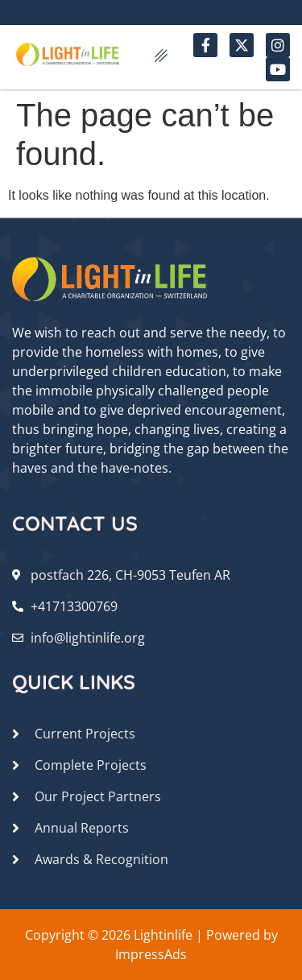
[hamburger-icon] (161, 57)
